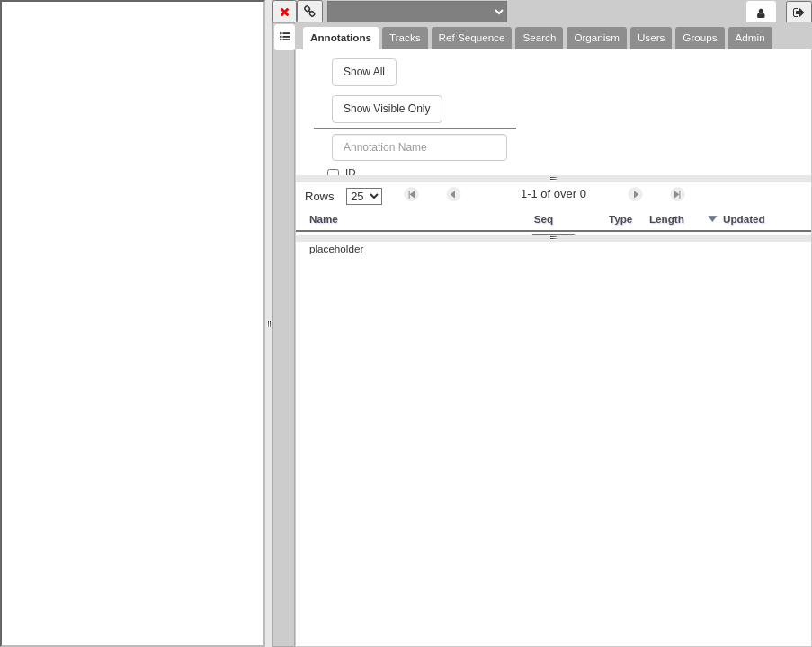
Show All (364, 72)
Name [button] (324, 219)
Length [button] (667, 219)
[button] (411, 195)
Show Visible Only (387, 109)
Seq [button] (544, 219)
